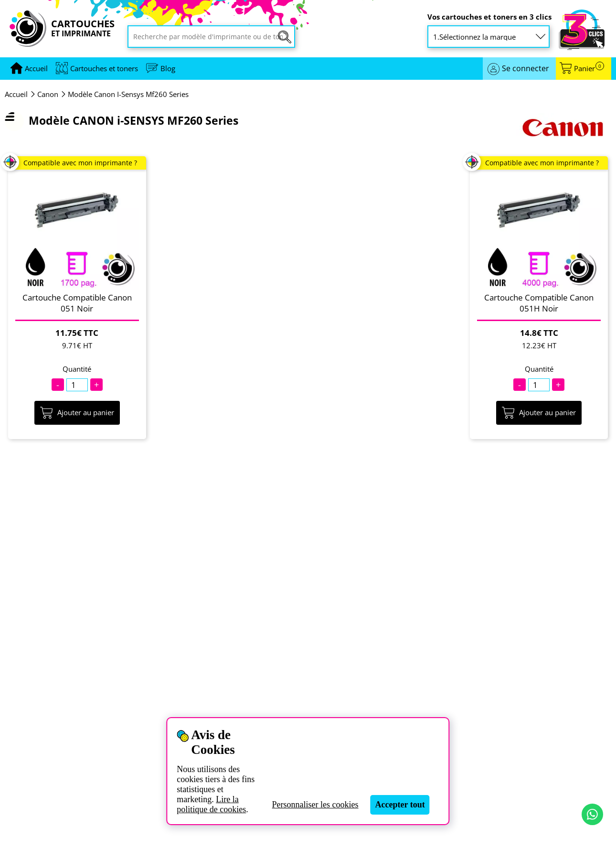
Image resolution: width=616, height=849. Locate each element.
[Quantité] (77, 385)
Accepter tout (400, 805)
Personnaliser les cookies (315, 805)
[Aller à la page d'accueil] (36, 69)
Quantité (77, 369)
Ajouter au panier (77, 413)
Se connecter (526, 68)
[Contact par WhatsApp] (592, 814)
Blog (168, 68)
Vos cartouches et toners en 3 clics (489, 17)
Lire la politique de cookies (211, 804)
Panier (589, 69)
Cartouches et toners (104, 68)
